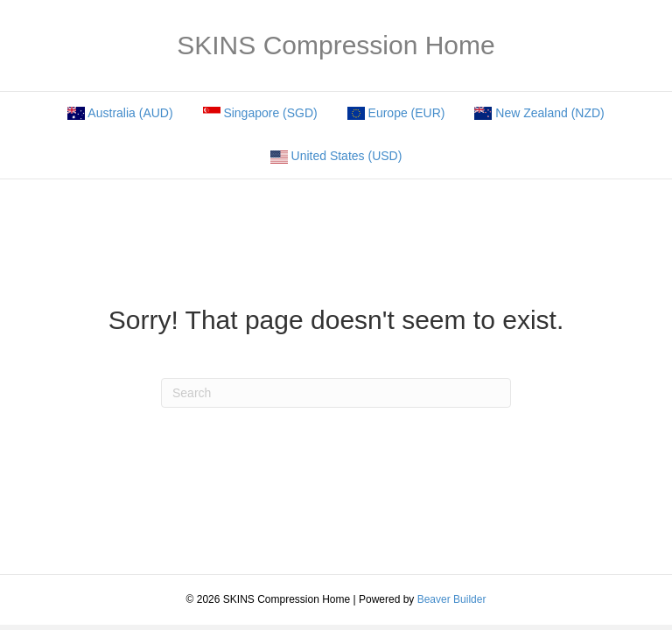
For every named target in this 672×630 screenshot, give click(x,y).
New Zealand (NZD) (539, 113)
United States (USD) (336, 156)
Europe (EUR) (396, 113)
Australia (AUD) (120, 113)
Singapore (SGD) (260, 113)
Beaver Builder (452, 599)
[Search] (336, 393)
